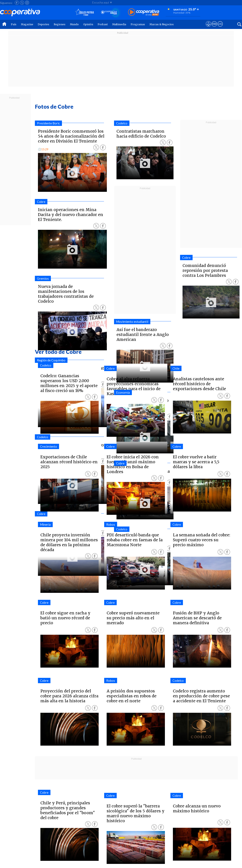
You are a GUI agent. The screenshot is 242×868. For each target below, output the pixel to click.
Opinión (88, 24)
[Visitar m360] (214, 28)
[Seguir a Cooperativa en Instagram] (27, 3)
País (14, 24)
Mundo (74, 24)
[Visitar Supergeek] (220, 28)
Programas (138, 24)
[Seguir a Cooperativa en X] (22, 3)
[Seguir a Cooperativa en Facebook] (17, 3)
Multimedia (119, 24)
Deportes (43, 24)
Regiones (60, 24)
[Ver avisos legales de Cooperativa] (208, 28)
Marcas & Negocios (162, 24)
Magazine (27, 24)
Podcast (103, 24)
